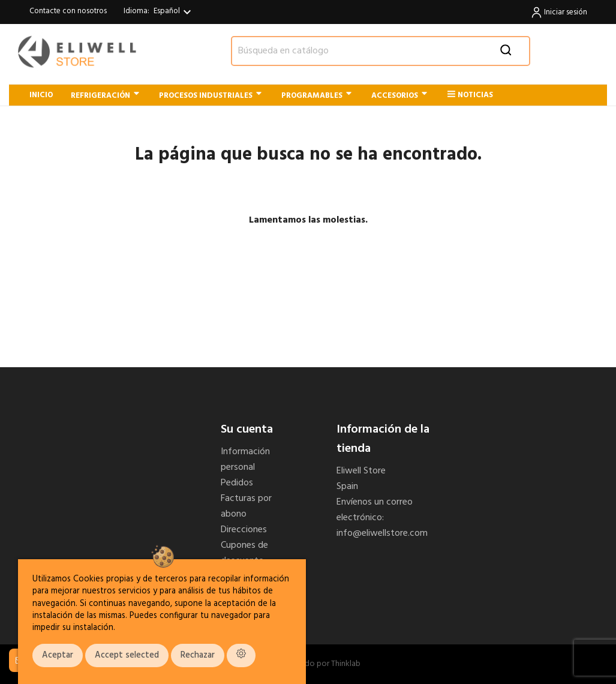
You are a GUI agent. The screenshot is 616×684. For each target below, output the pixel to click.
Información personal (245, 460)
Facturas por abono (246, 506)
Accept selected (127, 655)
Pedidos (237, 483)
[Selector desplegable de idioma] (174, 12)
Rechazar (198, 655)
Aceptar (58, 655)
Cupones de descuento (244, 553)
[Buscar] (381, 51)
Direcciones (244, 530)
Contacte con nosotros (68, 11)
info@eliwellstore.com (382, 533)
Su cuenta (247, 430)
